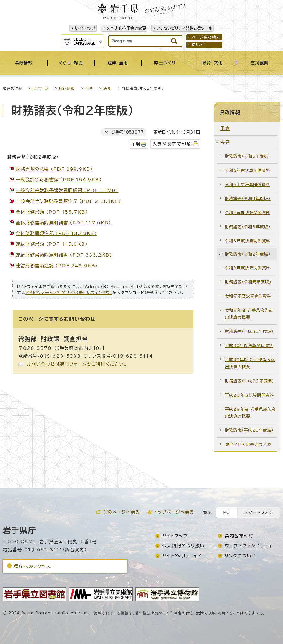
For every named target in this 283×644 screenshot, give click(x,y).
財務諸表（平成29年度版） (250, 381)
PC (226, 512)
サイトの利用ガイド (182, 556)
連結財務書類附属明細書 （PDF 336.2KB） (64, 255)
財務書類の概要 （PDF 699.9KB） (54, 169)
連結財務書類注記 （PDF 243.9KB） (57, 266)
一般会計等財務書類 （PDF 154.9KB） (59, 180)
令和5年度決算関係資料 (247, 184)
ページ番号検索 (206, 37)
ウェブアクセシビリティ (248, 546)
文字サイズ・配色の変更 (126, 28)
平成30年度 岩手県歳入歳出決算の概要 (250, 363)
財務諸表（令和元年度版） (248, 282)
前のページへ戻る (122, 512)
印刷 (136, 144)
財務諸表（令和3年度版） (248, 227)
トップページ (38, 88)
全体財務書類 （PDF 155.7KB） (52, 212)
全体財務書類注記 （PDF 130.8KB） (56, 233)
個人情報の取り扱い (183, 546)
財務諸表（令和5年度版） (248, 156)
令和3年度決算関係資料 (248, 241)
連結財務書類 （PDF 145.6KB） (52, 244)
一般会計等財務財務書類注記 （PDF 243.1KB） (68, 201)
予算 (89, 88)
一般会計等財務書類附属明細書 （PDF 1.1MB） (67, 190)
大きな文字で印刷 (172, 144)
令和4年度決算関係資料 (248, 213)
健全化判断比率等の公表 (248, 444)
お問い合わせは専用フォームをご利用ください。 (77, 364)
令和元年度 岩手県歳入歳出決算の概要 (249, 314)
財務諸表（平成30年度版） (249, 331)
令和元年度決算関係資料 (248, 296)
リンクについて (240, 556)
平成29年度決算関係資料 (249, 395)
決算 (107, 88)
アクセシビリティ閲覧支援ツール (184, 28)
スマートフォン (258, 512)
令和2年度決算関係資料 (248, 268)
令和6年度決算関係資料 (248, 170)
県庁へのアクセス (32, 566)
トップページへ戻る (174, 512)
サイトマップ (85, 28)
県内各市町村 (239, 536)
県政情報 (67, 88)
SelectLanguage (84, 41)
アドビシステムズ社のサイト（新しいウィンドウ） (69, 293)
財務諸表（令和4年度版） (248, 199)
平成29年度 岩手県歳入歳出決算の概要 (250, 413)
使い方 (198, 45)
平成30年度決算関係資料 (249, 346)
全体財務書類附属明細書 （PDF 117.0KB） (63, 223)
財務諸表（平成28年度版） (249, 430)
